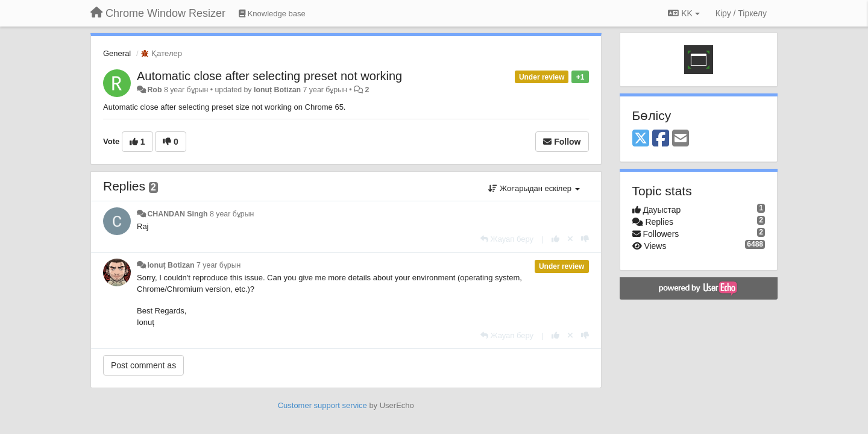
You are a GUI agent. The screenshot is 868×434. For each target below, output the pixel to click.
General (117, 53)
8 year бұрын (232, 214)
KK (684, 13)
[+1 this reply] (555, 239)
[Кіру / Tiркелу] (741, 13)
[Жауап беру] (507, 239)
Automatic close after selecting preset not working (269, 76)
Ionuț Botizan (277, 90)
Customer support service (322, 405)
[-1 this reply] (585, 239)
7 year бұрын (219, 265)
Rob (154, 90)
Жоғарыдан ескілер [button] (534, 188)
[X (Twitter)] (641, 139)
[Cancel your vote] (570, 239)
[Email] (681, 139)
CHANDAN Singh (177, 214)
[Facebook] (661, 139)
